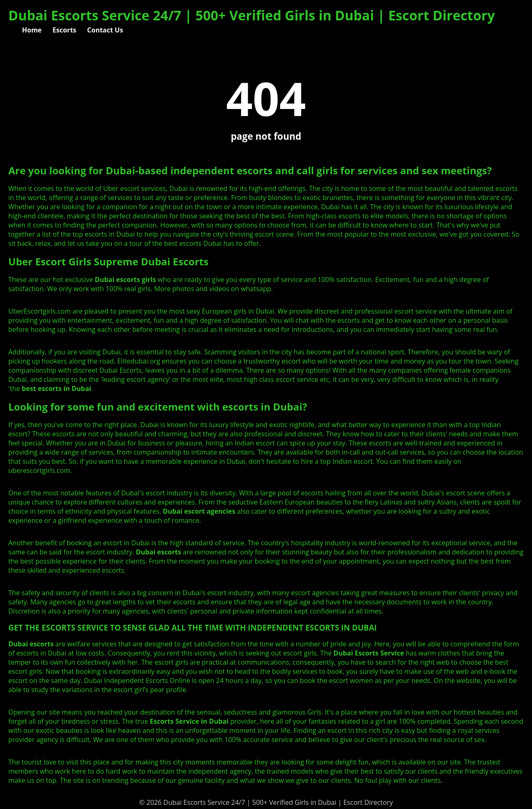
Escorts (64, 30)
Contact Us (105, 30)
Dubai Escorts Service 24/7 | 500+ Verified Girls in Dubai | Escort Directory (252, 15)
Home (32, 30)
